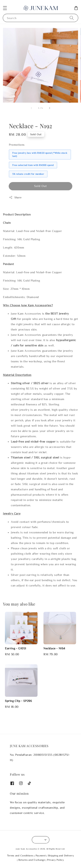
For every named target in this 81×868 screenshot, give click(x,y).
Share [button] (15, 197)
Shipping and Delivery (61, 856)
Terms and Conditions (20, 856)
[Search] (72, 18)
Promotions (17, 145)
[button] (5, 8)
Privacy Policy (56, 860)
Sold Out (40, 186)
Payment (41, 856)
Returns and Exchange (32, 860)
